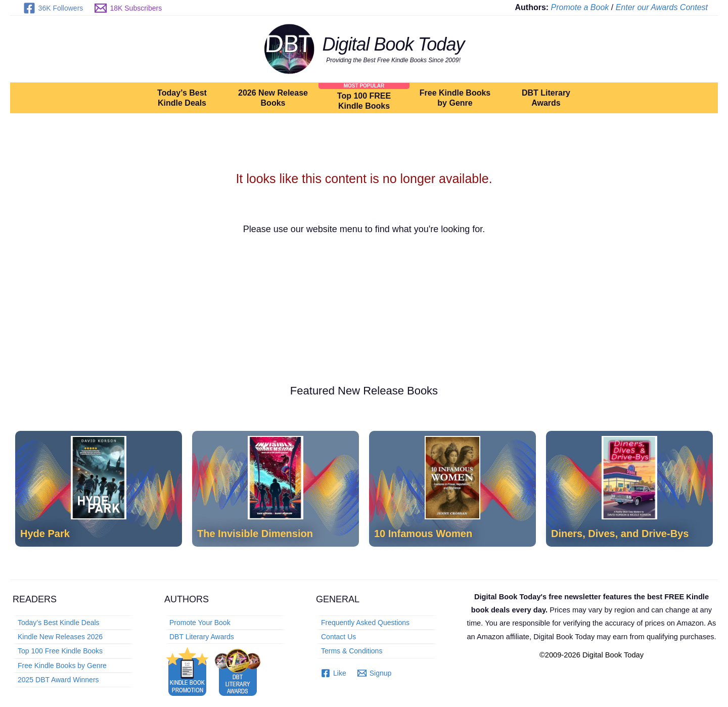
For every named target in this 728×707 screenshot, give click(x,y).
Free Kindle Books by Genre (455, 98)
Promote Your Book (200, 623)
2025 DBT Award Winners (58, 680)
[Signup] (375, 673)
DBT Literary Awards (546, 98)
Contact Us (338, 637)
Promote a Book (580, 7)
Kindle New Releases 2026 (60, 637)
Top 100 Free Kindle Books (60, 651)
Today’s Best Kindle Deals (182, 98)
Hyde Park (45, 534)
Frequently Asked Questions (365, 623)
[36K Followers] (53, 8)
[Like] (334, 673)
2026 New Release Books (273, 98)
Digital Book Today (394, 44)
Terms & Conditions (352, 651)
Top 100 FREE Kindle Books (364, 101)
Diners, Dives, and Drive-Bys (620, 534)
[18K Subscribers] (128, 8)
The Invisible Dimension (255, 534)
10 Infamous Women (423, 534)
